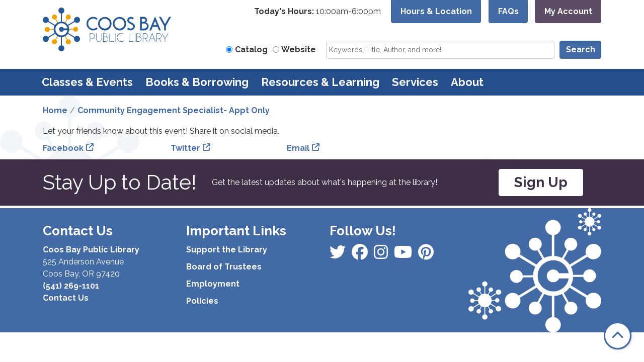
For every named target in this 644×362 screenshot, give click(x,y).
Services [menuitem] (415, 82)
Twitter (185, 148)
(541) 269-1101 (71, 286)
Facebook (63, 148)
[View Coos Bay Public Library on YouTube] (426, 255)
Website (299, 50)
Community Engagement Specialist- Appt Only (174, 110)
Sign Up (541, 182)
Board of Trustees (224, 267)
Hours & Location (436, 11)
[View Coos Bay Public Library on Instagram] (361, 255)
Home (55, 110)
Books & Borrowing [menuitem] (197, 82)
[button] (317, 12)
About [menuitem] (467, 82)
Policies (202, 301)
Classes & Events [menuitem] (87, 82)
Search (581, 50)
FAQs (508, 11)
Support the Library (227, 250)
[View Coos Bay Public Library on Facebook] (339, 255)
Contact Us (66, 298)
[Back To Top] (618, 336)
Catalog (251, 50)
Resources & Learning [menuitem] (320, 82)
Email (298, 148)
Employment (213, 284)
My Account (568, 11)
